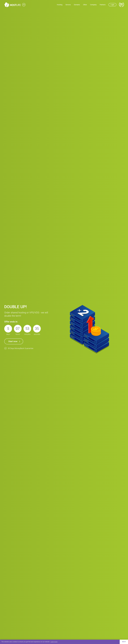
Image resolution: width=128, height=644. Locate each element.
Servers (68, 5)
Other (85, 5)
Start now (13, 341)
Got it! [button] (124, 642)
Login (112, 5)
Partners (103, 5)
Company (93, 5)
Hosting (60, 5)
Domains (77, 5)
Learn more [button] (54, 642)
